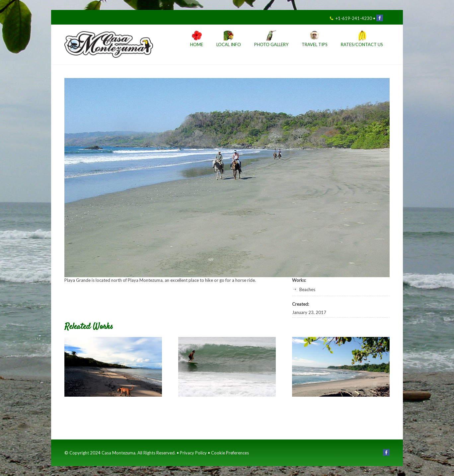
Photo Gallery (271, 45)
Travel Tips (315, 45)
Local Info (229, 45)
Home (197, 45)
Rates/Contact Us (362, 45)
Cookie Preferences (230, 453)
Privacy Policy (193, 453)
